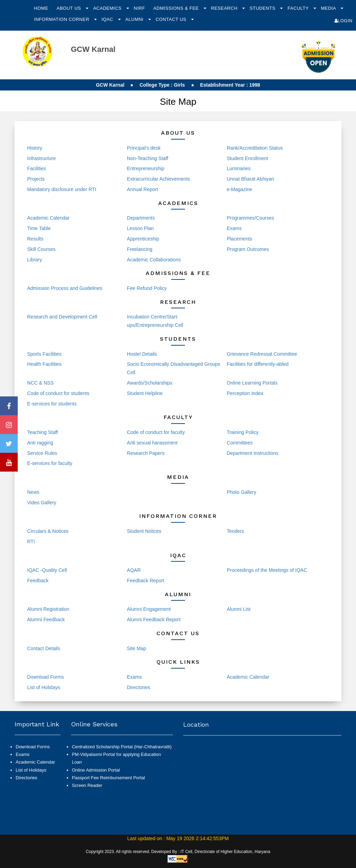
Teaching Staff (42, 432)
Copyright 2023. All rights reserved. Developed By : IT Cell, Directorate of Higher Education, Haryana (178, 852)
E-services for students (52, 404)
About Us (70, 8)
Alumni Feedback (46, 620)
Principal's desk (144, 148)
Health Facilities (44, 364)
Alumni (135, 19)
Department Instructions (253, 453)
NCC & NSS (40, 383)
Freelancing (140, 249)
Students (263, 8)
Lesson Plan (140, 228)
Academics (108, 8)
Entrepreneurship (145, 168)
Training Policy (242, 432)
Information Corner (62, 19)
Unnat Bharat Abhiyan (250, 179)
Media (329, 8)
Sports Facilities (44, 354)
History (35, 148)
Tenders (235, 531)
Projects (36, 179)
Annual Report (143, 189)
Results (35, 239)
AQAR (134, 570)
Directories (139, 687)
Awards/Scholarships (149, 383)
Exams (234, 228)
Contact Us (172, 19)
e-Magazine (239, 189)
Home (41, 8)
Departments (141, 218)
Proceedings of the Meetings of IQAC (267, 570)
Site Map (136, 648)
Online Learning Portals (252, 383)
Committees (240, 443)
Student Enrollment (247, 158)
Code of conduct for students (58, 393)
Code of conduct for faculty (156, 432)
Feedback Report (145, 581)
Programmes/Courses (250, 218)
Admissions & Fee (177, 8)
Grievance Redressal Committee (262, 354)
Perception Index (245, 393)
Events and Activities (149, 492)
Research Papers (146, 453)
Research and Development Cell (62, 317)
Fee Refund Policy (147, 288)
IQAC (108, 19)
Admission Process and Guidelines (65, 288)
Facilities (37, 168)
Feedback (38, 581)
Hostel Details (142, 354)
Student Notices (144, 531)
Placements (239, 239)
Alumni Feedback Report (154, 620)
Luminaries (238, 168)
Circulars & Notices (48, 531)
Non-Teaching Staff (148, 158)
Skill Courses (41, 249)
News (33, 492)
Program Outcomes (248, 249)
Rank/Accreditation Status (255, 148)
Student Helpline (145, 393)
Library (35, 260)
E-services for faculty (50, 463)
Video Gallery (42, 503)
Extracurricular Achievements (158, 179)
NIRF (139, 8)
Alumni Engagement (149, 609)
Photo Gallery (241, 492)
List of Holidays (44, 687)
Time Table (39, 228)
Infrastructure (41, 158)
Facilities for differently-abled (258, 364)
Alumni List (238, 609)
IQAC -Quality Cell (47, 570)
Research (225, 8)
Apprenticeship (143, 239)
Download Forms (46, 677)
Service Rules (42, 453)
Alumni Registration (48, 609)
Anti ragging (40, 443)
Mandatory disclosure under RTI (62, 189)
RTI (31, 542)
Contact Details (44, 648)
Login (343, 21)
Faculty (299, 8)
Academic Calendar (48, 218)
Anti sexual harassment (152, 443)
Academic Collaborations (154, 260)
